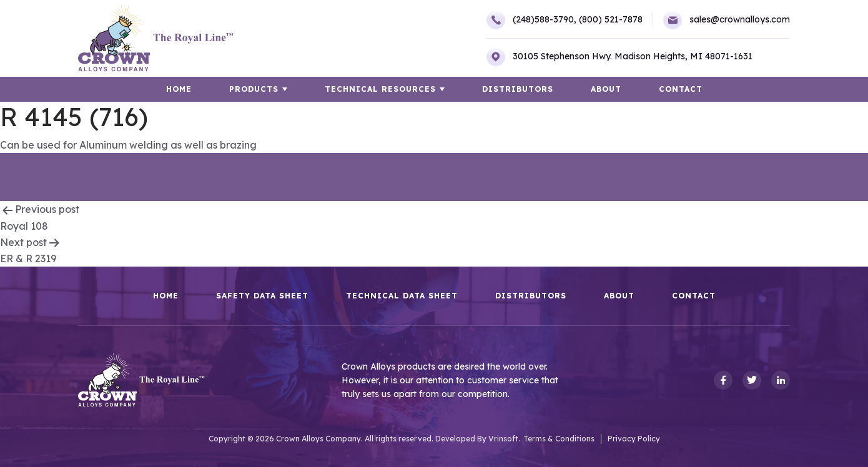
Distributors (518, 89)
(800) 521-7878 (611, 19)
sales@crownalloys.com (727, 20)
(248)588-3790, (531, 20)
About (606, 89)
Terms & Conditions (559, 439)
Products (254, 89)
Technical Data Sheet (402, 296)
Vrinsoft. (504, 439)
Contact (681, 89)
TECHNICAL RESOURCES (380, 89)
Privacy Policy (634, 439)
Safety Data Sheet (262, 296)
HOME (179, 89)
